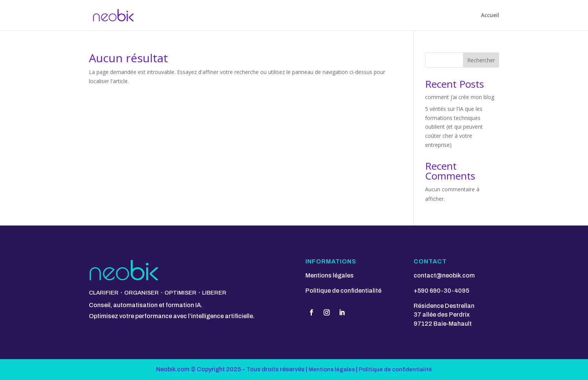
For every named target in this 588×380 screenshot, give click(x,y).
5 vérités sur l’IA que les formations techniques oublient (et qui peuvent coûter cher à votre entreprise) (454, 127)
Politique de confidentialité (343, 291)
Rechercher (481, 60)
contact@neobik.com (444, 275)
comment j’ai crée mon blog (460, 97)
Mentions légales (330, 275)
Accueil (490, 16)
